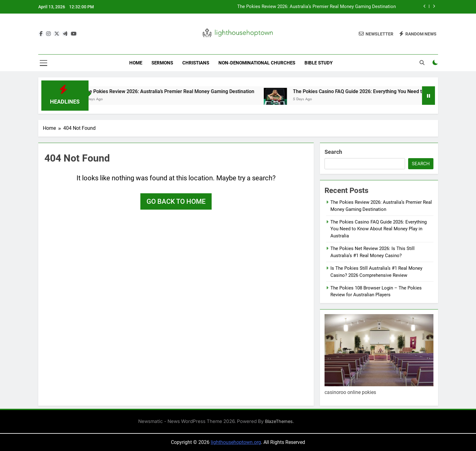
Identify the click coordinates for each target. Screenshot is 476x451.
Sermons (162, 63)
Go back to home (176, 201)
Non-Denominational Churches (257, 63)
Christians (196, 63)
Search (333, 152)
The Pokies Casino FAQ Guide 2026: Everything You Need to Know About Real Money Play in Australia (379, 229)
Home (136, 63)
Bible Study (319, 63)
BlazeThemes (279, 421)
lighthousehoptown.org (236, 442)
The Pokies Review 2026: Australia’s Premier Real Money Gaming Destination (317, 7)
